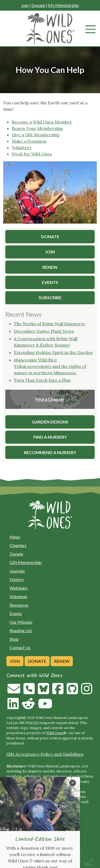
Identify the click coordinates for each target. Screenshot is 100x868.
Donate (38, 5)
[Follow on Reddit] (28, 707)
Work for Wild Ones (32, 154)
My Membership (63, 5)
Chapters (18, 545)
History (17, 579)
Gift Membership (26, 562)
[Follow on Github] (72, 692)
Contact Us (20, 647)
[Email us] (14, 692)
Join (25, 5)
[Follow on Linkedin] (13, 707)
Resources (19, 605)
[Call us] (29, 692)
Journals (17, 571)
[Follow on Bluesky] (43, 692)
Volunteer (22, 147)
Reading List (21, 630)
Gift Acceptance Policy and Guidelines (45, 754)
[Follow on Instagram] (87, 692)
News (15, 537)
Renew (62, 661)
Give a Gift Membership (36, 135)
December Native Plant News (44, 331)
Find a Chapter (50, 399)
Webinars (19, 588)
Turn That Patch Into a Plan (42, 380)
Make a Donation (29, 141)
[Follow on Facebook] (58, 692)
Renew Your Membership (37, 128)
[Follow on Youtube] (45, 707)
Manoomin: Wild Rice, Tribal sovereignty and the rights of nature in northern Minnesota (50, 366)
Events (16, 613)
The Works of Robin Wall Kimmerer (50, 324)
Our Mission (21, 622)
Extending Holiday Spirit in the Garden (53, 352)
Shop (14, 639)
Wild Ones (55, 733)
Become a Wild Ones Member (42, 122)
